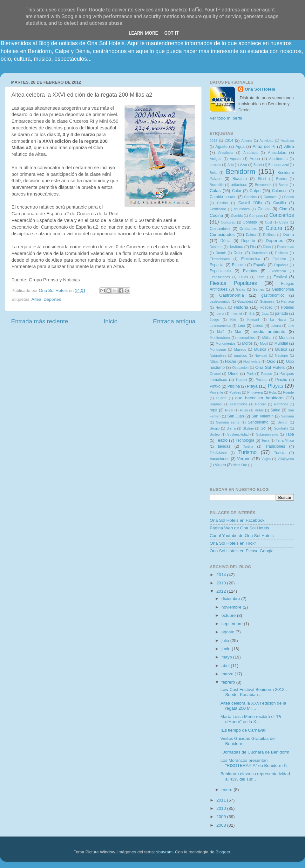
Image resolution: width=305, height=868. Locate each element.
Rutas (259, 410)
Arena (255, 159)
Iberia (220, 313)
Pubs (273, 392)
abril (226, 666)
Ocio (271, 361)
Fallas (243, 277)
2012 (222, 591)
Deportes (52, 299)
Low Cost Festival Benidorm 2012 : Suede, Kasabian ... (254, 692)
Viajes (266, 459)
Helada (221, 307)
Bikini (262, 179)
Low (291, 326)
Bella (213, 173)
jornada (282, 313)
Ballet (258, 165)
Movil (264, 343)
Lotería (276, 326)
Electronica (251, 259)
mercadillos (246, 338)
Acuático (287, 141)
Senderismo (258, 422)
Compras (256, 216)
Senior (283, 422)
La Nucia (278, 320)
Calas (215, 191)
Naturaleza (218, 355)
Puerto (221, 398)
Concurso (228, 222)
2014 (229, 141)
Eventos (250, 271)
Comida (237, 216)
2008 (222, 825)
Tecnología (245, 440)
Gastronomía (232, 295)
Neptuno (281, 355)
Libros (258, 326)
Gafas (240, 289)
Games (258, 289)
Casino (222, 203)
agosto (228, 632)
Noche (230, 362)
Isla (251, 313)
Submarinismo (267, 434)
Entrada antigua (174, 321)
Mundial (281, 343)
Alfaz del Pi (264, 146)
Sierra (231, 428)
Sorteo (215, 434)
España (260, 265)
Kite (233, 320)
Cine (283, 209)
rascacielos (239, 404)
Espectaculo (220, 271)
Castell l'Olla (250, 203)
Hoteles (287, 307)
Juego (214, 320)
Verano (244, 459)
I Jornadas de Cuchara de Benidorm (255, 752)
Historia (241, 307)
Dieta (267, 247)
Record (261, 404)
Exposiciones (220, 277)
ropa (213, 410)
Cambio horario (223, 197)
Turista (280, 453)
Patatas (262, 380)
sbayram (165, 852)
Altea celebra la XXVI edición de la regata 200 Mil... (253, 706)
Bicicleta (240, 179)
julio (226, 641)
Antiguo (216, 159)
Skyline (248, 428)
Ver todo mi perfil (226, 118)
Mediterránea (220, 338)
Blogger (223, 852)
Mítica (267, 338)
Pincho (281, 380)
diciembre (231, 599)
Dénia (226, 241)
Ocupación (241, 368)
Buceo (284, 185)
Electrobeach (220, 259)
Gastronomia (283, 289)
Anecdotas (277, 153)
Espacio (239, 265)
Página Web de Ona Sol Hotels (239, 528)
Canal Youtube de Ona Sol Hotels (242, 536)
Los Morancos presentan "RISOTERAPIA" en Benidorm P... (255, 763)
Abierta (247, 141)
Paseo (241, 380)
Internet (237, 313)
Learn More (143, 33)
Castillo (280, 203)
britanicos (239, 185)
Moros (247, 343)
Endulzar (279, 259)
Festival (280, 277)
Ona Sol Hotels (260, 89)
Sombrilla (281, 428)
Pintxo (215, 386)
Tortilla (248, 446)
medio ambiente (269, 331)
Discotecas (285, 247)
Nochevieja (252, 362)
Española (281, 265)
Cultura (274, 228)
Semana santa (228, 422)
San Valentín (262, 416)
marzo (228, 674)
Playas (276, 386)
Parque (267, 374)
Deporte (248, 241)
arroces (215, 165)
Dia (253, 247)
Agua (240, 147)
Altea (36, 299)
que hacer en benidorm (260, 398)
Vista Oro (240, 465)
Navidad (261, 355)
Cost (268, 222)
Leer (241, 326)
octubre (229, 615)
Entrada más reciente (40, 321)
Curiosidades (222, 234)
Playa (252, 386)
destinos (236, 247)
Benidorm (241, 172)
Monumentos (226, 343)
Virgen (220, 465)
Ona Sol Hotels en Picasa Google (242, 551)
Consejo (250, 222)
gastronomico (273, 295)
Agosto (221, 147)
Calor (237, 191)
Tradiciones (275, 446)
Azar (244, 165)
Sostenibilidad (238, 434)
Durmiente (260, 253)
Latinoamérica (220, 326)
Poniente (217, 392)
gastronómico (220, 301)
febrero (229, 682)
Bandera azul (279, 165)
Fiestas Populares (233, 283)
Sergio (215, 428)
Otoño (233, 374)
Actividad (267, 141)
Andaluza (251, 153)
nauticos (241, 355)
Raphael (216, 404)
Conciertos (282, 215)
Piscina (234, 386)
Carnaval (271, 197)
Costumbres (220, 229)
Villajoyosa (286, 459)
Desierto (216, 247)
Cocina (216, 215)
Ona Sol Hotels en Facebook (237, 520)
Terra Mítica (285, 440)
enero (227, 790)
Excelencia (278, 271)
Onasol (215, 374)
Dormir (221, 253)
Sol (264, 428)
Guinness (267, 301)
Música (281, 349)
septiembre (233, 624)
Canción (250, 197)
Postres (235, 392)
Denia (288, 234)
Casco (289, 197)
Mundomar (218, 349)
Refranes (281, 404)
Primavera (255, 392)
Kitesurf (253, 320)
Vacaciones (220, 459)
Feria (261, 277)
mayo (227, 657)
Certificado (218, 209)
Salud (275, 410)
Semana (288, 416)
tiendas (224, 446)
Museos (240, 349)
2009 (222, 817)
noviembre (232, 607)
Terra (265, 440)
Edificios (281, 253)
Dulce (238, 253)
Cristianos (248, 229)
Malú (221, 332)
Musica (260, 349)
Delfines (269, 235)
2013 (213, 141)
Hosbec (266, 307)
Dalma (251, 235)
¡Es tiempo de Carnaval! (244, 730)
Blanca (281, 179)
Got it (172, 33)
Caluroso (280, 191)
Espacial (217, 265)
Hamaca (288, 301)
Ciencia (264, 209)
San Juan (235, 416)
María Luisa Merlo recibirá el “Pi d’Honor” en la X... (251, 719)
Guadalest (245, 301)
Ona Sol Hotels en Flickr (233, 543)
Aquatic (235, 159)
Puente (288, 392)
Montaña (286, 338)
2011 (222, 800)
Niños (214, 362)
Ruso (244, 410)
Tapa (290, 434)
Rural (229, 410)
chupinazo (242, 209)
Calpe (255, 191)
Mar (238, 332)
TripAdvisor (218, 453)
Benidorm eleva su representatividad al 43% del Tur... (255, 776)
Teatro (222, 440)
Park (250, 374)
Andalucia (226, 153)
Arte (231, 165)
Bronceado (263, 185)
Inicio (111, 321)
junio (227, 649)
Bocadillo (217, 185)
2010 (222, 808)
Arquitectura (278, 159)
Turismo (247, 452)
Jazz (265, 313)
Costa (284, 222)
